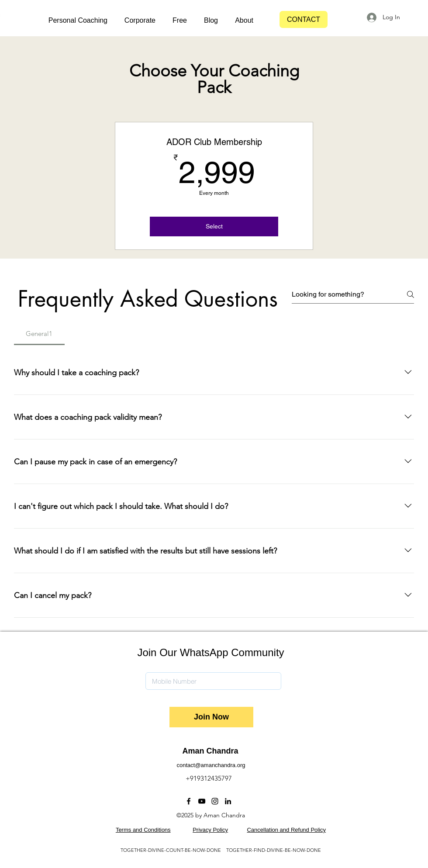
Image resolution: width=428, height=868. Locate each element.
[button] (74, 21)
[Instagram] (215, 801)
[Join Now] (211, 717)
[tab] (39, 334)
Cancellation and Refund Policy (286, 830)
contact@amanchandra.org (211, 765)
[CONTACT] (304, 19)
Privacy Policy (210, 830)
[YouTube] (202, 801)
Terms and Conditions (143, 830)
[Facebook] (189, 801)
